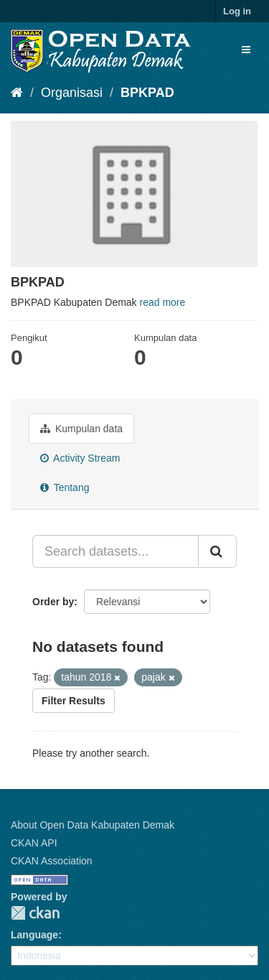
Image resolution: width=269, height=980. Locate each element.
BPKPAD (147, 93)
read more (163, 302)
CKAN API (34, 843)
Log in (237, 11)
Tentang (65, 487)
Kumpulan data (81, 429)
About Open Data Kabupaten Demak (93, 825)
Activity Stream (80, 458)
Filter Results (74, 701)
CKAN (35, 913)
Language (34, 935)
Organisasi (72, 93)
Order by (53, 602)
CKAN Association (52, 861)
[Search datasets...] (115, 551)
